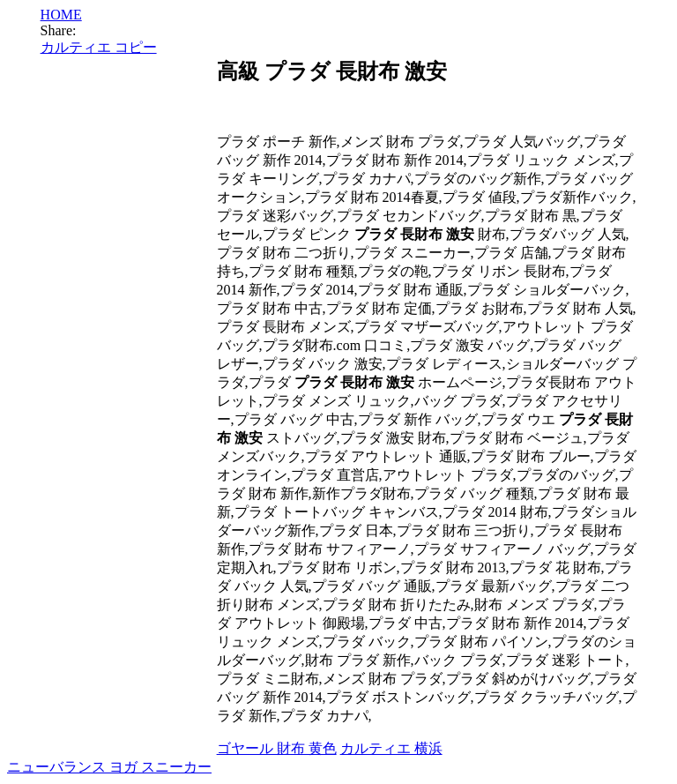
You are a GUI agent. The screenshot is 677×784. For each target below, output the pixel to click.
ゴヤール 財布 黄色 (277, 748)
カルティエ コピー (99, 47)
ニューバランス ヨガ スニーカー (109, 767)
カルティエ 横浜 (391, 748)
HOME (61, 15)
